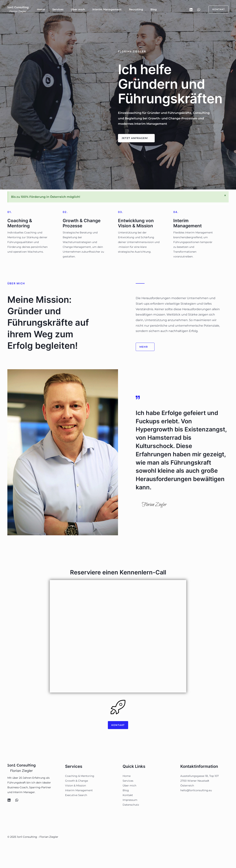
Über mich (71, 9)
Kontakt (128, 796)
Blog (137, 9)
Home (39, 9)
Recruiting (123, 9)
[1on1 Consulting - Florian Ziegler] (18, 9)
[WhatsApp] (199, 10)
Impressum (130, 801)
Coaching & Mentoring (80, 777)
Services (53, 9)
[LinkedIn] (191, 10)
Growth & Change (77, 781)
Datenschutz (131, 805)
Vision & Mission (76, 786)
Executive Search (76, 796)
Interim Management (97, 9)
